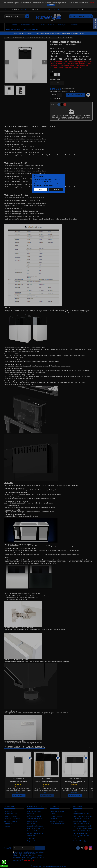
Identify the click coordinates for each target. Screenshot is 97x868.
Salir (41, 190)
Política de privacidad (46, 186)
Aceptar (56, 190)
